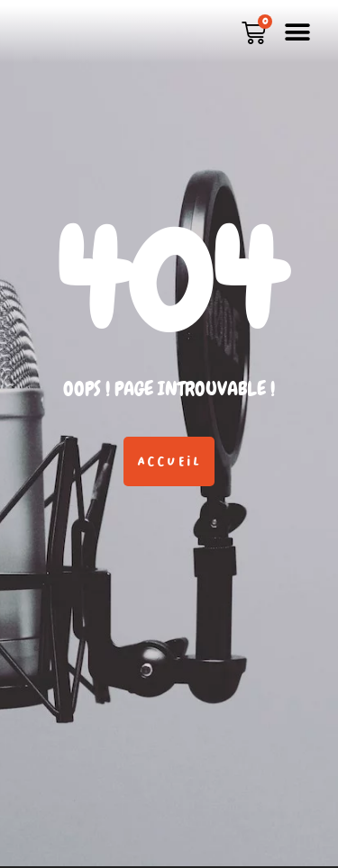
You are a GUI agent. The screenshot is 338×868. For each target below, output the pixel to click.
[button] (297, 32)
